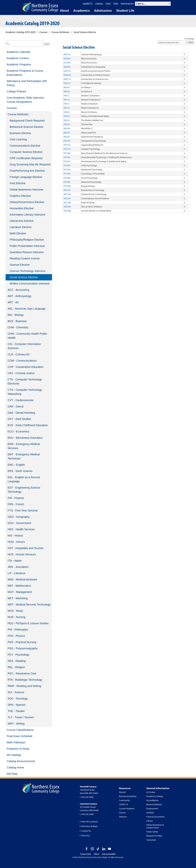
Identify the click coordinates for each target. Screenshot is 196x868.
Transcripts (151, 840)
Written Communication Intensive (30, 284)
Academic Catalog (155, 796)
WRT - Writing (16, 724)
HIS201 (67, 112)
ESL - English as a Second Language (24, 479)
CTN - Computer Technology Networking (25, 392)
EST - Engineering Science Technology (24, 490)
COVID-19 (124, 804)
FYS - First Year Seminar (23, 511)
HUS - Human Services (22, 554)
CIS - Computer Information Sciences (24, 346)
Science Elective (20, 265)
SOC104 (67, 194)
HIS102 (67, 91)
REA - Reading (17, 661)
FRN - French (16, 504)
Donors (122, 813)
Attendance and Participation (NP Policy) (27, 83)
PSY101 (67, 141)
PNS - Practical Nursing (22, 642)
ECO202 (67, 63)
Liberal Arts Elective (22, 221)
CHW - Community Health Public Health (27, 336)
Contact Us (86, 831)
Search (47, 44)
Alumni (122, 792)
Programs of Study (18, 749)
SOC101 (67, 190)
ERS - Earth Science (20, 471)
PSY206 (67, 178)
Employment (152, 808)
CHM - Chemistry (18, 327)
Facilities (150, 813)
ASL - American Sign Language (27, 309)
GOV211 (67, 83)
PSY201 (67, 157)
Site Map (12, 774)
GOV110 (67, 79)
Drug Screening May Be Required (30, 164)
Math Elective (18, 233)
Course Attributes (60, 32)
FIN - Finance (16, 498)
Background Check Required (27, 121)
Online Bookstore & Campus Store (155, 826)
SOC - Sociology (18, 699)
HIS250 (67, 128)
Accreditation (152, 800)
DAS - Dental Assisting (21, 413)
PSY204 (67, 169)
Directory (85, 835)
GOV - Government (19, 523)
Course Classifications (20, 730)
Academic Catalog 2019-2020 (20, 32)
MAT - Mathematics (19, 586)
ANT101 (67, 54)
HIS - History (15, 536)
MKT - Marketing (18, 598)
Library (150, 821)
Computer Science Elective (26, 152)
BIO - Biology (16, 315)
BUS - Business (17, 321)
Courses (43, 32)
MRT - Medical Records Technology (29, 605)
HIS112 (67, 100)
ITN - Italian (15, 561)
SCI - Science (16, 692)
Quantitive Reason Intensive (27, 252)
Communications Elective (25, 146)
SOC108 (67, 202)
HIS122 (67, 108)
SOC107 (67, 198)
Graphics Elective (20, 196)
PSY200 (67, 153)
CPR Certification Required (26, 158)
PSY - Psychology (19, 655)
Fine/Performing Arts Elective (27, 171)
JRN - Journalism (18, 567)
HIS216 (67, 116)
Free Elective (18, 183)
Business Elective (20, 133)
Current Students (127, 808)
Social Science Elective (24, 277)
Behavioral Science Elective (26, 127)
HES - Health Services (21, 529)
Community (124, 800)
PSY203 (67, 165)
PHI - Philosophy (18, 630)
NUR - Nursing (16, 617)
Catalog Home (15, 767)
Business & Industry (128, 796)
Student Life (125, 11)
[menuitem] (29, 52)
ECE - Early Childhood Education (28, 425)
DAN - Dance (16, 406)
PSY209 (67, 186)
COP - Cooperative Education (26, 367)
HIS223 (67, 120)
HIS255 (67, 137)
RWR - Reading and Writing (24, 686)
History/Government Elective (27, 202)
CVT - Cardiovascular (21, 400)
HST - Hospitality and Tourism (26, 548)
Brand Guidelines (154, 804)
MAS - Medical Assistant (22, 579)
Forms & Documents (155, 817)
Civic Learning (18, 139)
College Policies (16, 91)
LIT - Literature (17, 573)
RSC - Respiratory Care (22, 673)
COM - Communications (22, 361)
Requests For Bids (154, 836)
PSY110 (67, 149)
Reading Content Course (25, 258)
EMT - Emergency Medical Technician (24, 456)
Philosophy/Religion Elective (27, 240)
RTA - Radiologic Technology (25, 680)
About (64, 11)
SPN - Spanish (17, 705)
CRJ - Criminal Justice (21, 373)
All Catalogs (14, 755)
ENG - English (16, 465)
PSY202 (67, 161)
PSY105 (67, 145)
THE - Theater (16, 711)
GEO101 (67, 67)
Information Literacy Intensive (27, 215)
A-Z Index (151, 792)
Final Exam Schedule (20, 736)
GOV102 (67, 75)
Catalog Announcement (21, 761)
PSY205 (67, 174)
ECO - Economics (18, 431)
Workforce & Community (78, 17)
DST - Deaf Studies (19, 419)
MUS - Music (15, 611)
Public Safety (152, 832)
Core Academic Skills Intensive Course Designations (25, 100)
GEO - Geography (19, 517)
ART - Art (13, 302)
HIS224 (67, 124)
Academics (81, 11)
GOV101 (67, 71)
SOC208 (67, 211)
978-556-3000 (87, 797)
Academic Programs (19, 64)
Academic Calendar (19, 52)
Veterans (123, 817)
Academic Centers (18, 58)
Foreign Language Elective (26, 177)
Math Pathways (16, 742)
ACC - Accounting (18, 290)
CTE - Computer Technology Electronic (25, 381)
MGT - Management (20, 592)
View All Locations (90, 822)
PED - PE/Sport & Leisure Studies (28, 623)
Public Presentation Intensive (27, 246)
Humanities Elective (22, 208)
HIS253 (67, 133)
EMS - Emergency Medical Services (24, 446)
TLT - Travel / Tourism (21, 717)
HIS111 (67, 96)
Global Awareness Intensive (26, 190)
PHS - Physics (16, 636)
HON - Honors (16, 542)
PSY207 (67, 182)
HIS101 (67, 87)
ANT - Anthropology (19, 296)
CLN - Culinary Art (19, 354)
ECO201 (67, 58)
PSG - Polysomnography (23, 648)
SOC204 (67, 207)
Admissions (103, 11)
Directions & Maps (89, 826)
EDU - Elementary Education (25, 438)
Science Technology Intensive (28, 271)
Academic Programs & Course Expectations (25, 73)
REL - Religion (16, 667)
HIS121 (67, 104)
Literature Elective (21, 227)
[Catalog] (173, 42)
